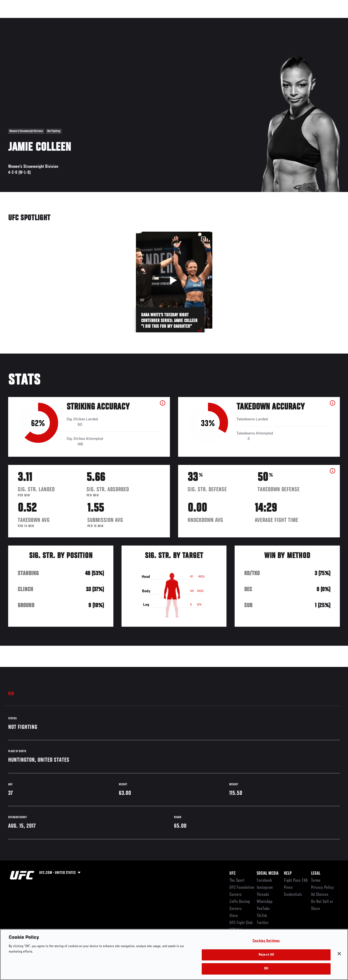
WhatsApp (265, 902)
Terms (316, 881)
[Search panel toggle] (330, 21)
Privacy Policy (322, 888)
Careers (236, 895)
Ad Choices (320, 895)
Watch (265, 21)
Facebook (264, 881)
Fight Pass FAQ (296, 881)
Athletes (62, 21)
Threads (263, 895)
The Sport (237, 881)
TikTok (262, 916)
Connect (243, 21)
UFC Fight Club (241, 923)
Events (15, 21)
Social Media (268, 874)
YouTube (263, 909)
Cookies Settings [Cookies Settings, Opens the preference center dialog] (266, 941)
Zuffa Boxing (291, 21)
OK (266, 969)
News (83, 21)
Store (234, 916)
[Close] (339, 954)
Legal (316, 874)
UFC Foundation (242, 888)
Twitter (263, 923)
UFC (232, 874)
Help (288, 874)
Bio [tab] (11, 694)
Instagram (265, 888)
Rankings (38, 21)
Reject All (266, 955)
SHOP (315, 21)
